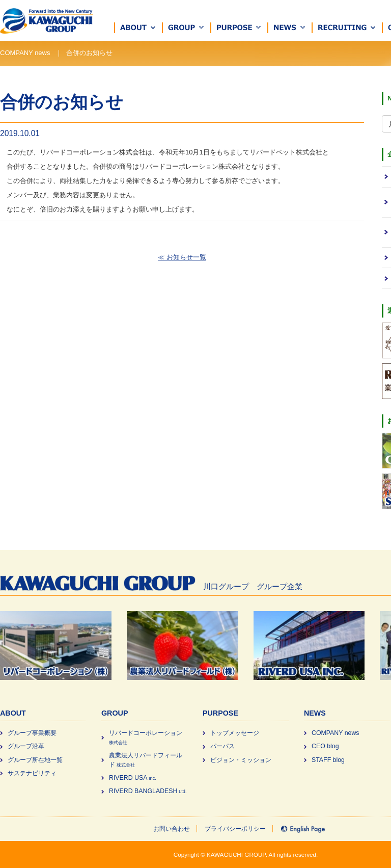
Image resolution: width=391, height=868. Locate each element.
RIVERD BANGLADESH (148, 791)
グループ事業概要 (32, 733)
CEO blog (325, 746)
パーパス (222, 746)
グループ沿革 (26, 746)
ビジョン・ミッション (241, 760)
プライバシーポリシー (235, 829)
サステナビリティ (32, 773)
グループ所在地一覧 (35, 760)
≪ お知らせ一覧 (182, 257)
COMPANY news (336, 733)
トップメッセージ (235, 733)
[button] (138, 28)
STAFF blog (328, 760)
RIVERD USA (133, 778)
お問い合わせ (172, 829)
